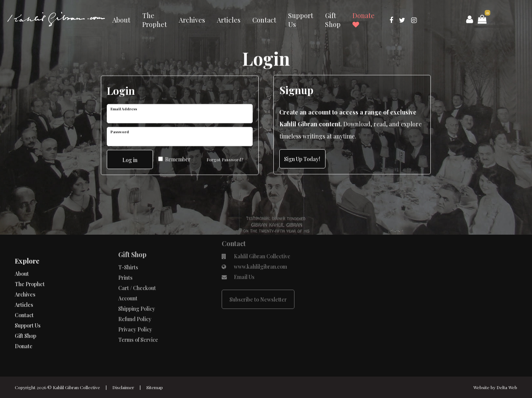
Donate (364, 20)
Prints (125, 259)
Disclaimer (123, 387)
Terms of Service (138, 321)
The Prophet (155, 20)
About (121, 20)
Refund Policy (135, 300)
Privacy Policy (135, 311)
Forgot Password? (225, 159)
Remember (174, 158)
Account (128, 280)
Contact (264, 20)
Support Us (301, 20)
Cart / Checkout (137, 269)
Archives (192, 20)
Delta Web (507, 387)
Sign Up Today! (302, 159)
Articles (229, 20)
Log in (130, 159)
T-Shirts (128, 249)
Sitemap (155, 387)
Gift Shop (333, 20)
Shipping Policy (137, 290)
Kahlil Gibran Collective (76, 387)
